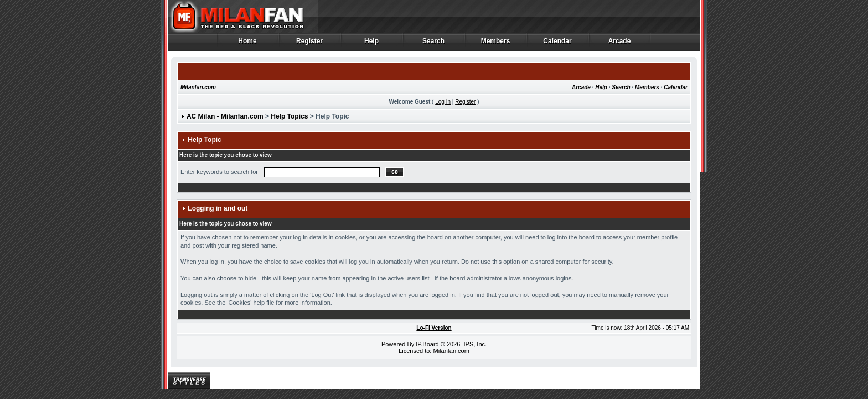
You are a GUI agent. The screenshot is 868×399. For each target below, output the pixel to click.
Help (372, 44)
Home (248, 44)
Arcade (620, 44)
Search (434, 44)
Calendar (558, 44)
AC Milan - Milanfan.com (225, 116)
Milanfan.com (198, 87)
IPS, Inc (474, 344)
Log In (443, 102)
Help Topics (289, 116)
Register (310, 44)
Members (496, 44)
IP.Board (427, 344)
